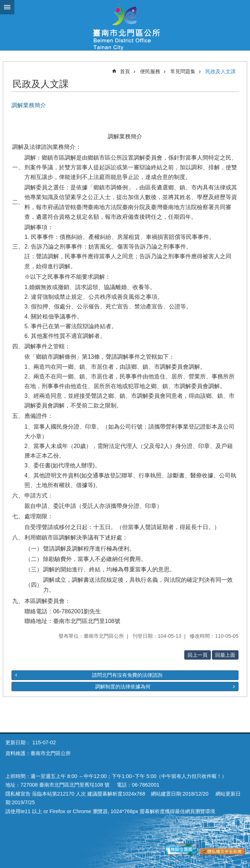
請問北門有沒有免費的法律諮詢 (127, 675)
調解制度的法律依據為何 (123, 687)
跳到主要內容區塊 (4, 4)
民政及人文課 (221, 71)
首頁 (125, 71)
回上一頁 (198, 655)
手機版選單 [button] (7, 7)
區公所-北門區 (125, 25)
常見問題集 (183, 71)
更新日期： (18, 742)
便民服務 (150, 71)
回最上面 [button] (225, 655)
